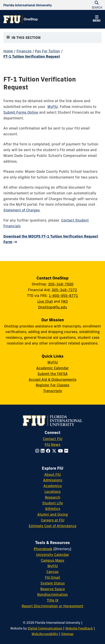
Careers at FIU (53, 520)
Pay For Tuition (47, 51)
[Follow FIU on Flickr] (67, 451)
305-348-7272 (64, 290)
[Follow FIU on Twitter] (55, 451)
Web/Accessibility (45, 634)
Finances (24, 51)
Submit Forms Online (21, 112)
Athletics (53, 509)
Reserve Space (53, 589)
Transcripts (52, 391)
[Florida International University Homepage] (28, 5)
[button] (97, 19)
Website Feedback (79, 628)
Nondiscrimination (52, 595)
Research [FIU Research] (53, 497)
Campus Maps (52, 560)
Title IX (53, 600)
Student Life (53, 503)
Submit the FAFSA (53, 374)
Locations (52, 492)
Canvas (52, 572)
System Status (53, 583)
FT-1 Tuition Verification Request (32, 56)
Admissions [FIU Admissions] (53, 480)
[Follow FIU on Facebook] (49, 451)
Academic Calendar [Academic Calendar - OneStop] (52, 368)
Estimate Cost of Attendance (53, 526)
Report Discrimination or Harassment (52, 606)
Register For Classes (52, 385)
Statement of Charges (22, 210)
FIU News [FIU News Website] (52, 445)
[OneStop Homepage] (21, 19)
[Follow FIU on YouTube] (61, 451)
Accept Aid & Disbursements (53, 380)
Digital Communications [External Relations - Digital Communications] (45, 628)
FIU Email (52, 577)
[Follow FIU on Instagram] (38, 451)
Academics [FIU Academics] (53, 486)
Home (8, 51)
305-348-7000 (61, 284)
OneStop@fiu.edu (53, 307)
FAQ (64, 301)
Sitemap (67, 634)
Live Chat (45, 301)
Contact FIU (53, 439)
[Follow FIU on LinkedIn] (43, 451)
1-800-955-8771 (63, 296)
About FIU (52, 475)
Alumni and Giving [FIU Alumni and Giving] (53, 514)
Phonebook (43, 549)
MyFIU (53, 107)
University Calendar (53, 555)
